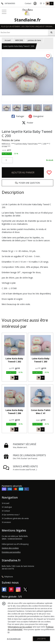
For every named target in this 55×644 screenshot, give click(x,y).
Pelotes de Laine (11, 140)
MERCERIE (19, 40)
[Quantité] (7, 160)
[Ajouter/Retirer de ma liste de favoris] (49, 172)
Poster (28, 123)
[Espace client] (35, 4)
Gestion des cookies (10, 548)
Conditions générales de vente (15, 518)
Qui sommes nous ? (11, 515)
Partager (18, 116)
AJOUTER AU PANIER (23, 172)
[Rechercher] (51, 33)
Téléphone (7, 577)
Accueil (8, 40)
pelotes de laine (34, 40)
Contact (28, 3)
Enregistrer (36, 116)
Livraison (6, 522)
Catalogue (7, 507)
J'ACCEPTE (42, 639)
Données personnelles (11, 552)
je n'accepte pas (14, 639)
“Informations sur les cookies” (20, 627)
